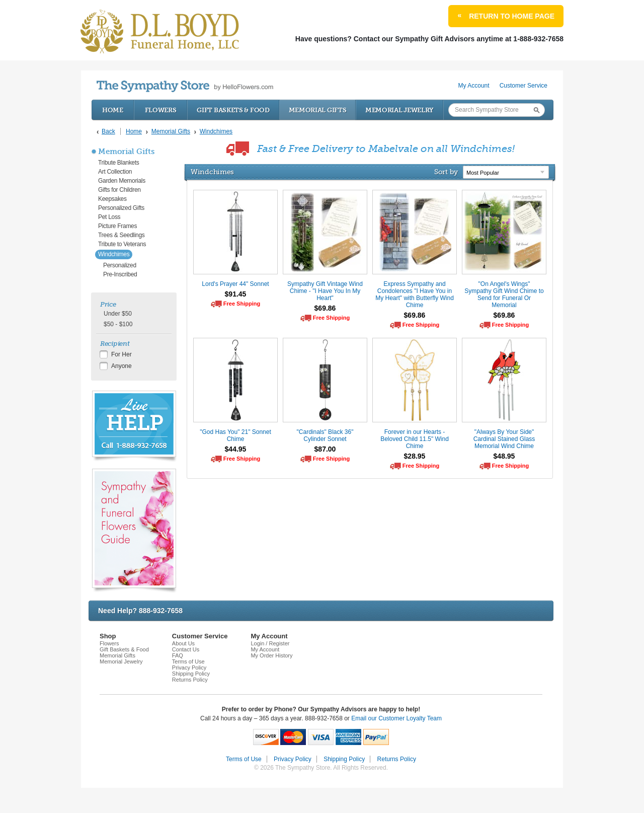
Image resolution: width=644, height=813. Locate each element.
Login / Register (270, 643)
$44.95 (236, 449)
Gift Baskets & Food (233, 110)
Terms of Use (188, 661)
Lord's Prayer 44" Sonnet (235, 284)
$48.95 (504, 456)
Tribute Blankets (118, 163)
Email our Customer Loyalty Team (396, 718)
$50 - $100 (118, 324)
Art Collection (115, 172)
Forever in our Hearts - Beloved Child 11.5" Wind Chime (415, 439)
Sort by (446, 172)
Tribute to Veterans (122, 244)
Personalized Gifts (121, 208)
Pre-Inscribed (120, 274)
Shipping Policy (191, 674)
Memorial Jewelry (399, 110)
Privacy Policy (189, 668)
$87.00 (325, 449)
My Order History (271, 655)
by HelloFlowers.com (185, 86)
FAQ (178, 655)
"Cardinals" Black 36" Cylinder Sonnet (325, 435)
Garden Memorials (122, 181)
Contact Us (186, 649)
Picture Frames (117, 226)
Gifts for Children (119, 190)
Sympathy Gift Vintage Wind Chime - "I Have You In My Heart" (325, 291)
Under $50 (118, 314)
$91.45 (236, 294)
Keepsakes (112, 199)
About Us (183, 643)
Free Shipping (242, 304)
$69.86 (325, 308)
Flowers (161, 110)
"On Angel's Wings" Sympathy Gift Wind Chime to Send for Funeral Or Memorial (504, 294)
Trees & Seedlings (122, 235)
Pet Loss (109, 217)
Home (113, 110)
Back (108, 131)
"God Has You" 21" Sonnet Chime (235, 435)
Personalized (120, 265)
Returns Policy (190, 680)
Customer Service (524, 86)
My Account (474, 86)
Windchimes (114, 254)
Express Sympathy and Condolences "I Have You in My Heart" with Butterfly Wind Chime (415, 294)
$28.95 (415, 456)
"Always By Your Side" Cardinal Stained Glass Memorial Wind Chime (504, 439)
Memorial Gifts (318, 110)
